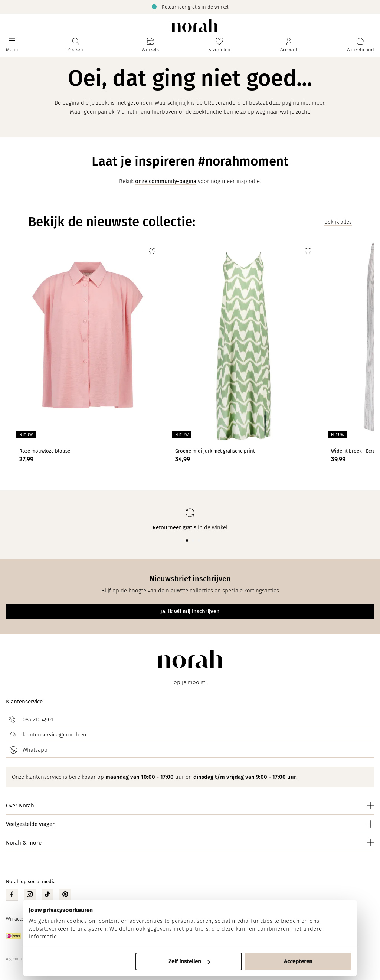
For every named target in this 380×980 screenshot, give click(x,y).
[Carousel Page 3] (193, 540)
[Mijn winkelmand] (360, 45)
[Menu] (12, 45)
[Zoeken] (75, 45)
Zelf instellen (189, 961)
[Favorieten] (219, 45)
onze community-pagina (166, 181)
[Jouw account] (289, 45)
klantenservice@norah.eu (55, 735)
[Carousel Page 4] (199, 540)
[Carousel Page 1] (181, 540)
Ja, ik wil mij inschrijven (190, 611)
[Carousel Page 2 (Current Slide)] (187, 540)
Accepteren (298, 961)
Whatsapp (35, 750)
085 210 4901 (38, 719)
